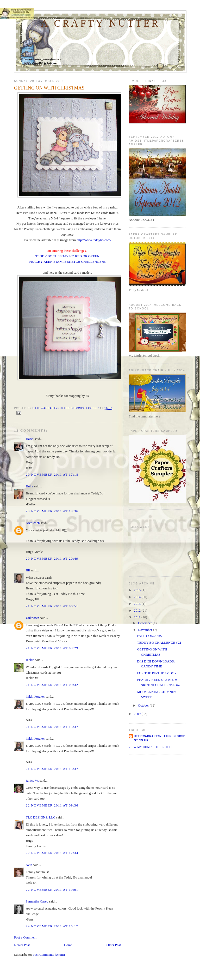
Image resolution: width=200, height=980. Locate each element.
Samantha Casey (37, 901)
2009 (138, 714)
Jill (28, 570)
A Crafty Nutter (101, 23)
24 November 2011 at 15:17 (52, 926)
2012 (138, 610)
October (144, 705)
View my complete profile (151, 747)
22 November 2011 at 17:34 (52, 853)
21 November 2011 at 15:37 (52, 727)
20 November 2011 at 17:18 (52, 474)
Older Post (114, 945)
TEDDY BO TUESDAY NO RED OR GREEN (67, 256)
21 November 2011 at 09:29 (52, 648)
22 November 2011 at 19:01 (52, 890)
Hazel (30, 439)
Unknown (32, 618)
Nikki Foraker (35, 697)
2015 (138, 590)
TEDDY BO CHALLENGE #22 (159, 643)
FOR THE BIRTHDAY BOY (157, 673)
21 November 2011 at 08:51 (52, 606)
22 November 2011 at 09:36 (52, 805)
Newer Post (22, 945)
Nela (29, 865)
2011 (138, 617)
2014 (138, 597)
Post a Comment (25, 937)
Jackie (30, 660)
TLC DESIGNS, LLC (41, 817)
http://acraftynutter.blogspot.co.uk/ (160, 738)
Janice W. (32, 781)
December (145, 623)
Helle (29, 486)
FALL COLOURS (149, 636)
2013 (138, 604)
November (146, 630)
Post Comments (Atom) (49, 955)
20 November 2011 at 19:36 (52, 511)
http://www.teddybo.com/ (94, 240)
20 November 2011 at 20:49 (52, 558)
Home (68, 945)
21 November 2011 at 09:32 (52, 685)
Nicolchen (33, 523)
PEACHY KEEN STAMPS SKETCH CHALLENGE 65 (67, 262)
